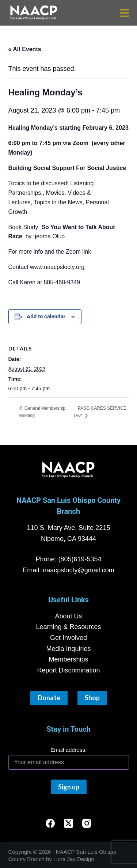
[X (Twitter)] (68, 823)
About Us (68, 616)
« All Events (25, 49)
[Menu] (124, 13)
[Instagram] (87, 823)
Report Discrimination (68, 670)
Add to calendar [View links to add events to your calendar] (46, 317)
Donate (49, 698)
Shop (92, 698)
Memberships (68, 659)
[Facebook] (50, 823)
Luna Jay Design (74, 859)
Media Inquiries (68, 649)
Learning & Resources (68, 627)
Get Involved (68, 638)
